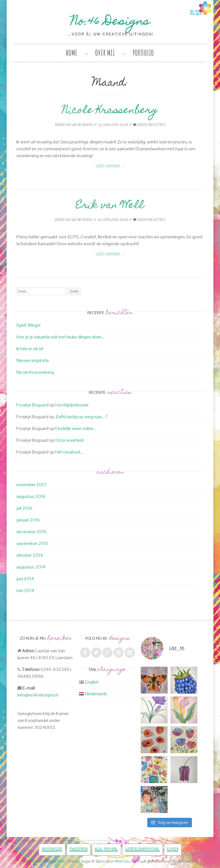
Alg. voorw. (106, 850)
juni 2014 (25, 579)
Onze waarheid (69, 440)
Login (173, 850)
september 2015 (32, 543)
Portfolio (143, 53)
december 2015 (32, 532)
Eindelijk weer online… (76, 428)
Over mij (105, 53)
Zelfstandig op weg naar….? (81, 417)
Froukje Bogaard (32, 405)
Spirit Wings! (28, 325)
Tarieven (79, 850)
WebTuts (122, 861)
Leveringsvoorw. (143, 850)
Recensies (52, 850)
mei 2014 (25, 590)
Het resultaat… (69, 452)
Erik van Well (110, 206)
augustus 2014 (31, 567)
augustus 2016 (31, 496)
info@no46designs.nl (38, 695)
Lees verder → (110, 166)
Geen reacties (149, 125)
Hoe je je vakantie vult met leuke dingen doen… (60, 337)
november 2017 (32, 485)
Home (72, 53)
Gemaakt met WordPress (43, 861)
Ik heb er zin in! (30, 349)
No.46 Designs (79, 125)
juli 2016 (24, 508)
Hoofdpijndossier (72, 405)
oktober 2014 (30, 555)
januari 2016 (28, 520)
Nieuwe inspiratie (33, 360)
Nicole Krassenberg (110, 111)
